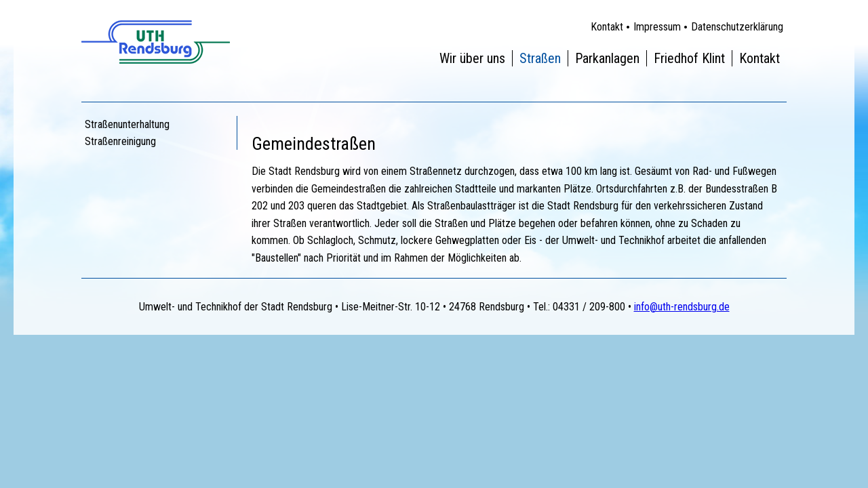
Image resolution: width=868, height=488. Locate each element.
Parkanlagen (607, 58)
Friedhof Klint (689, 58)
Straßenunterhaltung (127, 124)
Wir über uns (472, 58)
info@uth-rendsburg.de (682, 307)
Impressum (657, 27)
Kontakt (607, 27)
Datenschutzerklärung (737, 27)
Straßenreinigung (120, 141)
